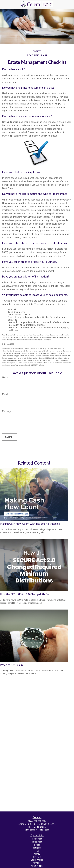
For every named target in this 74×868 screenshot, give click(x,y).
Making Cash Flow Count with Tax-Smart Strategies (30, 524)
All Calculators (37, 866)
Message (7, 411)
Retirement (37, 839)
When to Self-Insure (12, 665)
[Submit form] (9, 437)
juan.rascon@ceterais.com (37, 830)
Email (5, 394)
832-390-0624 (40, 821)
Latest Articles (37, 860)
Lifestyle (37, 857)
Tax (37, 851)
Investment (37, 842)
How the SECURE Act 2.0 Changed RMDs (24, 594)
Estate (37, 845)
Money (37, 854)
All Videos (37, 863)
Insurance (37, 848)
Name (5, 377)
